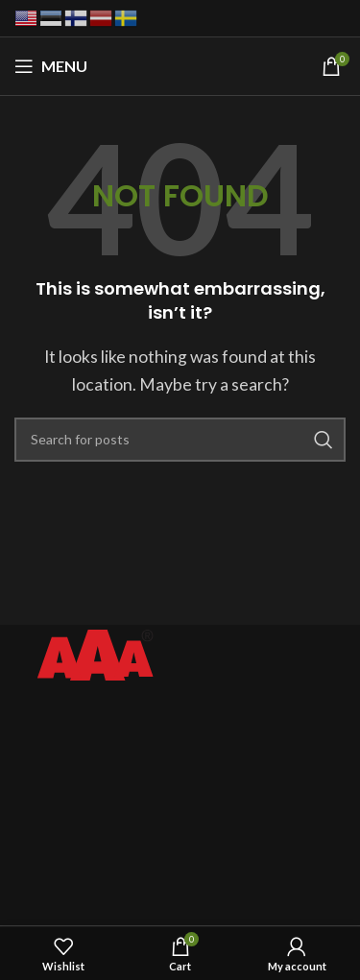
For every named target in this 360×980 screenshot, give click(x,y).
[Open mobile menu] (51, 66)
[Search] (180, 440)
